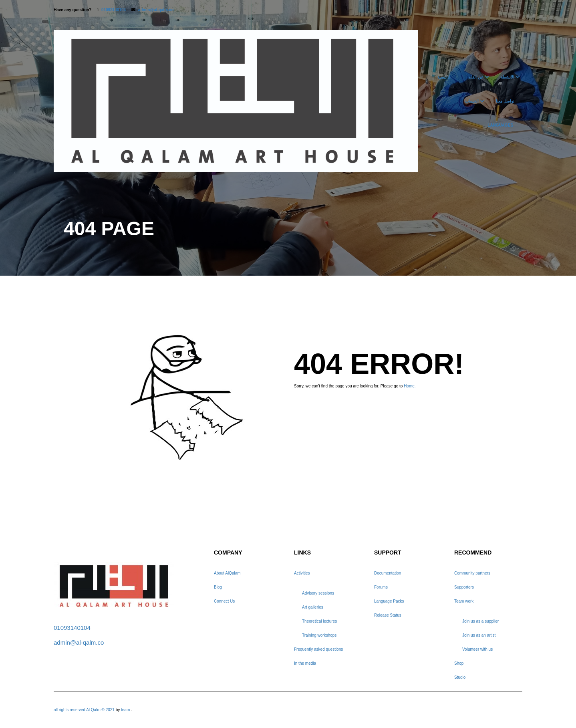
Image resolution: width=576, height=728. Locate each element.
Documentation (388, 573)
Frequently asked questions (318, 649)
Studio (460, 677)
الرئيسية (444, 77)
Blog (218, 587)
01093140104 (114, 10)
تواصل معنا (505, 101)
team (125, 710)
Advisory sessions (318, 593)
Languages (500, 125)
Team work (464, 601)
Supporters (464, 587)
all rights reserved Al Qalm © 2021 (85, 710)
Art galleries (313, 607)
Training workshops (319, 635)
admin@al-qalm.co (156, 10)
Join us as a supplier (480, 621)
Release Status (388, 615)
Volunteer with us (477, 649)
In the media (305, 663)
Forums (381, 587)
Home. (410, 386)
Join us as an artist (479, 635)
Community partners (472, 573)
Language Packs (389, 601)
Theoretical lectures (319, 621)
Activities (302, 573)
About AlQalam (227, 573)
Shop (459, 663)
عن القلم (476, 77)
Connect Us (224, 601)
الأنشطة (508, 77)
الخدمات (472, 101)
